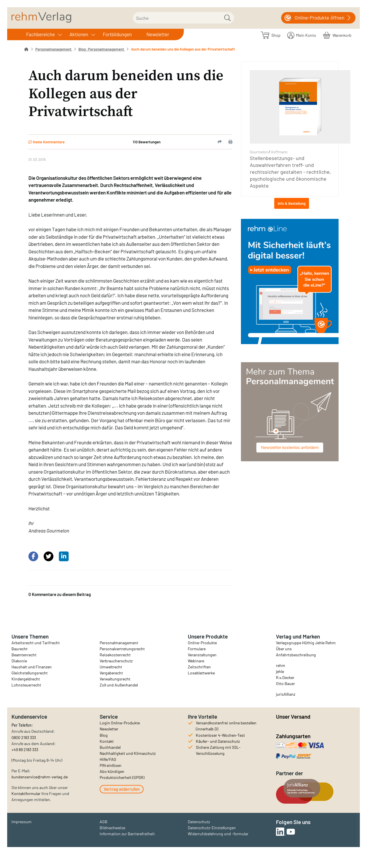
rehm (281, 665)
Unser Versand (293, 716)
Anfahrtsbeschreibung (296, 655)
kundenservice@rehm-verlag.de (40, 777)
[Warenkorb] (337, 35)
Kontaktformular (26, 793)
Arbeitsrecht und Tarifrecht (36, 643)
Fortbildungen (117, 34)
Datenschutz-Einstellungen (212, 828)
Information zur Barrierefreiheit (127, 834)
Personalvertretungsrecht (122, 649)
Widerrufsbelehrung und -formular (218, 834)
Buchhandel (110, 747)
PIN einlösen (111, 765)
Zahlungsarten (294, 736)
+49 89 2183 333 (25, 750)
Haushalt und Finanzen (32, 667)
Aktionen (79, 34)
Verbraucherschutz (116, 661)
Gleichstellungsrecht (30, 673)
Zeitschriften (199, 667)
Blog (104, 735)
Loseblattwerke (201, 673)
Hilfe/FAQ (108, 759)
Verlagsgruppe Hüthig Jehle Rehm (306, 643)
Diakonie (19, 661)
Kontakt (107, 741)
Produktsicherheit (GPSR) (122, 777)
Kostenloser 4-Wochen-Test (220, 735)
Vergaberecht (111, 673)
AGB (104, 822)
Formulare (197, 649)
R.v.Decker (285, 677)
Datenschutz (199, 822)
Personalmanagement (119, 643)
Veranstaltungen (202, 655)
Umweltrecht (111, 667)
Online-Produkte (202, 643)
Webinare (196, 661)
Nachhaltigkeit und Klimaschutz (128, 753)
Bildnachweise (112, 828)
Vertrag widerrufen (122, 789)
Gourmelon (259, 152)
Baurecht (20, 649)
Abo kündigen (112, 771)
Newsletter (158, 34)
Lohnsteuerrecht (26, 685)
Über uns (284, 649)
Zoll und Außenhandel (119, 685)
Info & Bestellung (292, 203)
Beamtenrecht (24, 655)
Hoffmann (279, 152)
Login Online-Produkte (120, 723)
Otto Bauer (285, 683)
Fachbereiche (40, 34)
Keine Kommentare (47, 142)
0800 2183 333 (24, 737)
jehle (280, 671)
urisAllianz (286, 694)
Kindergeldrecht (26, 679)
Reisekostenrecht (115, 655)
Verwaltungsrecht (115, 679)
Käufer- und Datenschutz (218, 741)
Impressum (22, 822)
